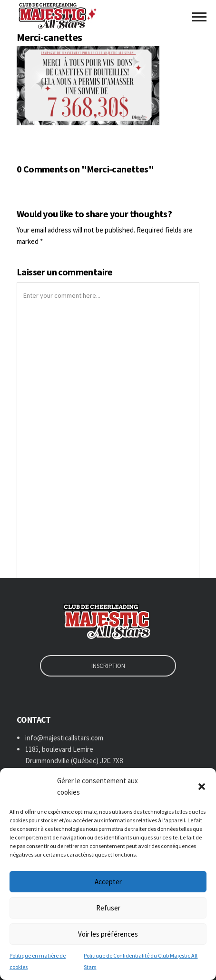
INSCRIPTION (108, 666)
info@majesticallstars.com (64, 738)
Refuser (108, 908)
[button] (202, 787)
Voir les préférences (108, 934)
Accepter (108, 882)
